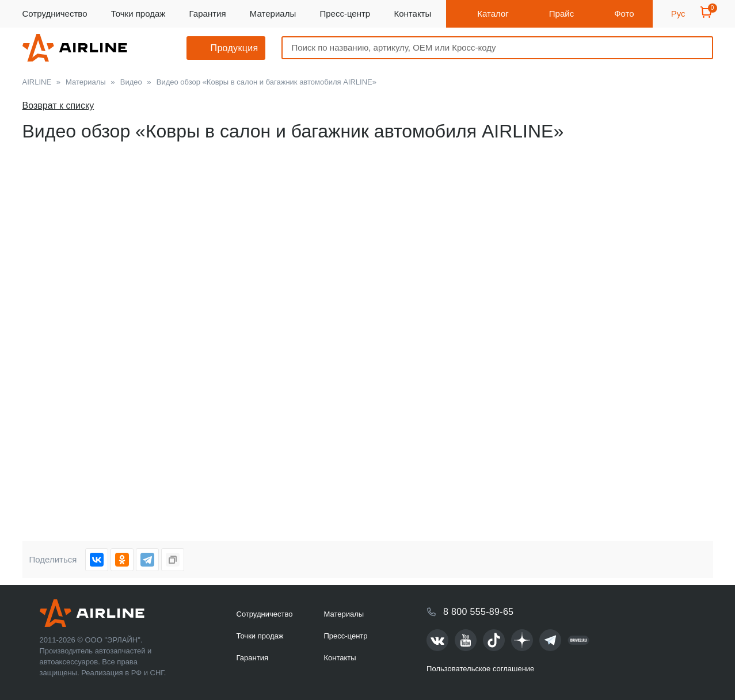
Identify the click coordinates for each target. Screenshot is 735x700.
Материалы (273, 14)
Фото (624, 14)
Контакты (412, 14)
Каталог (493, 14)
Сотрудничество (55, 14)
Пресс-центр (345, 14)
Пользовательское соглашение (480, 669)
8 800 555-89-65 (478, 612)
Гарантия (208, 14)
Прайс (561, 14)
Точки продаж (138, 14)
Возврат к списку (58, 106)
